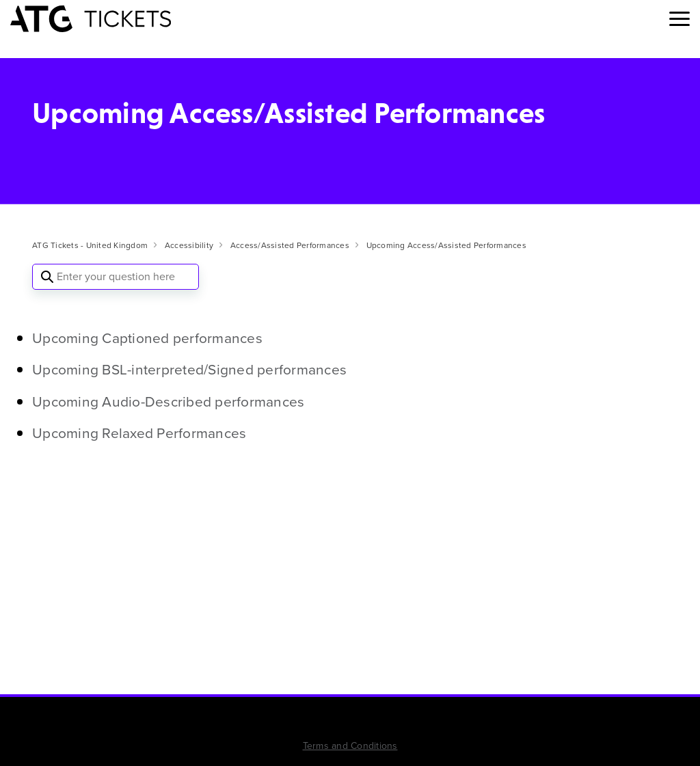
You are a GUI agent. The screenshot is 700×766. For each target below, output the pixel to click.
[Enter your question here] (116, 277)
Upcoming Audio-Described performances (168, 401)
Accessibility (189, 245)
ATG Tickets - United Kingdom (90, 245)
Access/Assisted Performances (290, 245)
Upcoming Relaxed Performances (139, 433)
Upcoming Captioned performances (147, 338)
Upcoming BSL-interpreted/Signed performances (189, 369)
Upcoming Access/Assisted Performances (446, 245)
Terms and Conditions (350, 746)
